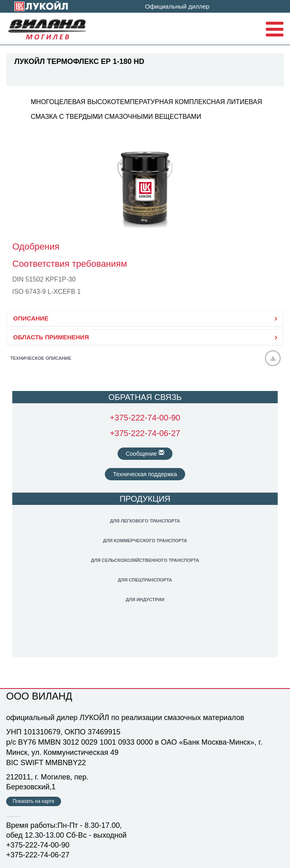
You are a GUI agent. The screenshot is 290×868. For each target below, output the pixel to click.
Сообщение (145, 453)
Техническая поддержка (145, 474)
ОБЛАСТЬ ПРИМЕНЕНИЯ (51, 337)
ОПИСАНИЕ (31, 318)
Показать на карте (34, 801)
